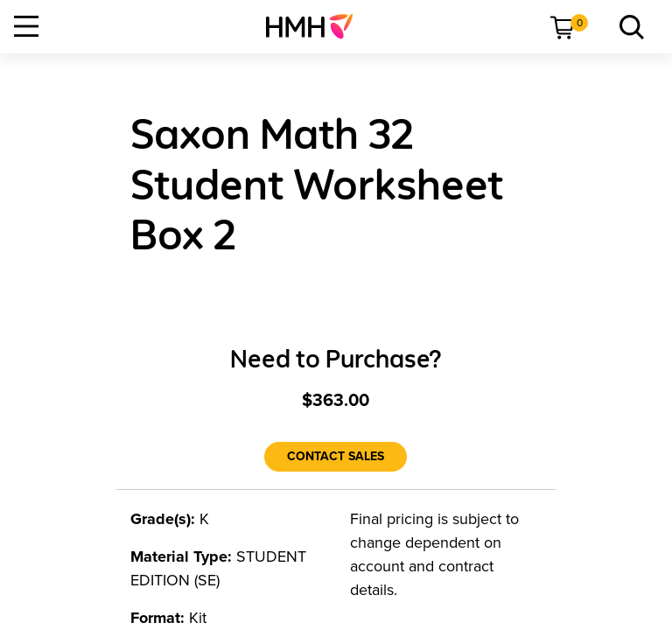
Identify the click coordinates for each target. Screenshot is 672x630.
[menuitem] (316, 26)
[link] (316, 26)
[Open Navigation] (26, 26)
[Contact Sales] (336, 457)
